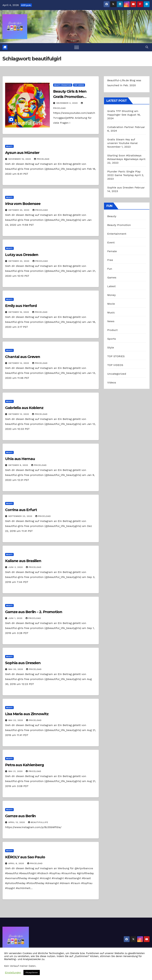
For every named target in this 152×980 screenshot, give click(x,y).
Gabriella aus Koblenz (24, 408)
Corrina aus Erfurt (21, 510)
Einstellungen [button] (13, 973)
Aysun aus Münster (22, 153)
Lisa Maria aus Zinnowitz (27, 714)
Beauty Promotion (63, 85)
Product (112, 330)
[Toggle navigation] (77, 47)
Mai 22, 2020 (16, 720)
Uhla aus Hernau (20, 459)
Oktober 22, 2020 (19, 261)
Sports (112, 339)
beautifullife (38, 822)
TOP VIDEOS (79, 85)
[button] (147, 47)
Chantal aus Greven (23, 357)
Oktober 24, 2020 (19, 210)
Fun (110, 269)
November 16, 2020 (20, 159)
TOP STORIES (116, 356)
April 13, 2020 (17, 822)
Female (112, 251)
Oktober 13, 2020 (19, 414)
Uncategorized (117, 374)
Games (112, 277)
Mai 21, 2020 (16, 771)
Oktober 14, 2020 (19, 363)
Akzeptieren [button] (32, 972)
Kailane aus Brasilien (23, 561)
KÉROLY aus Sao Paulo (25, 857)
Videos (112, 383)
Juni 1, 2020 (16, 618)
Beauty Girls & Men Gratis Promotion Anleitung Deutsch (70, 97)
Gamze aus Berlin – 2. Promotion (34, 612)
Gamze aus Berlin (20, 816)
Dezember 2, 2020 (68, 103)
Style (111, 347)
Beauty (9, 146)
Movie (111, 304)
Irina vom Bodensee (23, 204)
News (111, 321)
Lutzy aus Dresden (22, 255)
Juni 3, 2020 (16, 567)
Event (111, 242)
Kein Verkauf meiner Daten (20, 966)
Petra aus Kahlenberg (25, 765)
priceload (42, 159)
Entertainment (117, 234)
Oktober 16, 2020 (19, 312)
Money (111, 295)
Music (111, 312)
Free (110, 260)
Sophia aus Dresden (23, 663)
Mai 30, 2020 (16, 669)
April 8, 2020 (17, 863)
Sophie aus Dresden (120, 187)
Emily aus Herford (21, 306)
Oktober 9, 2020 (19, 465)
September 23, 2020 (21, 516)
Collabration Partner (121, 127)
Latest (111, 286)
